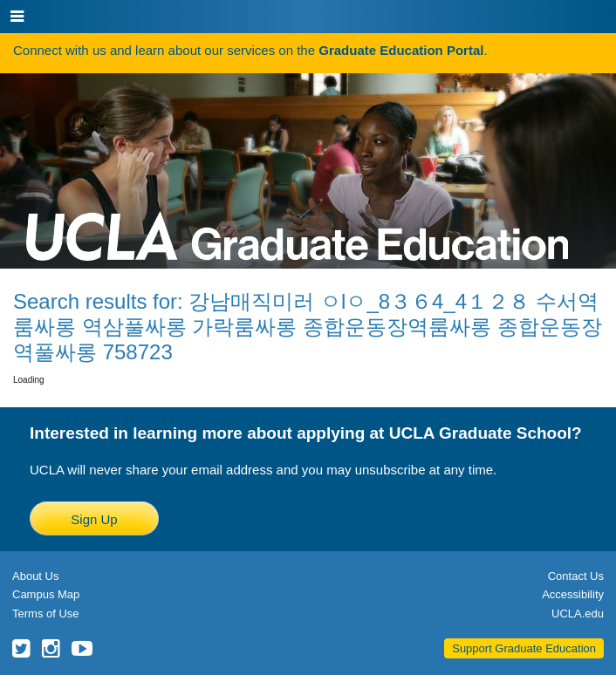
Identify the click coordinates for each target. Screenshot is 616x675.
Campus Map (46, 594)
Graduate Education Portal (401, 50)
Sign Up (94, 519)
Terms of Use (46, 614)
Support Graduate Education (524, 648)
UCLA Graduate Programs (297, 167)
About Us (35, 576)
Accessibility (573, 594)
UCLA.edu (578, 614)
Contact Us (576, 576)
